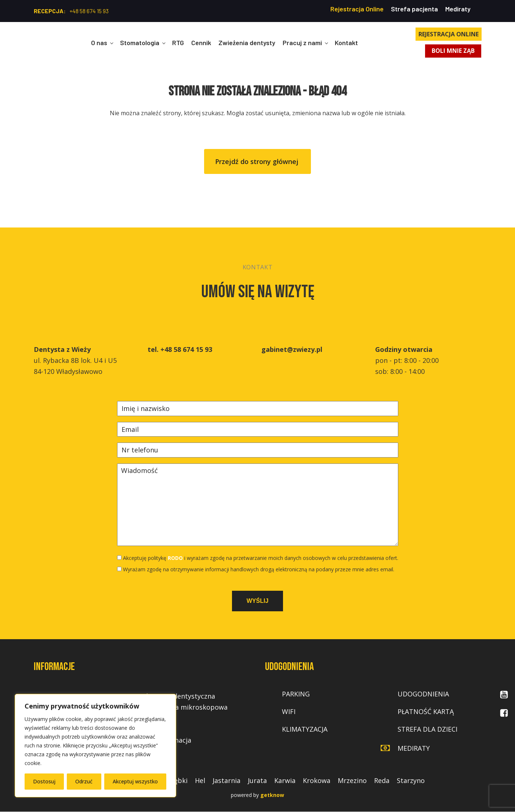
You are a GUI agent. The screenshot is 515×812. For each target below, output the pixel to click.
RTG (178, 43)
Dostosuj (44, 781)
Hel (200, 781)
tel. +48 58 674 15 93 (180, 349)
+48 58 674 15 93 (89, 11)
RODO (175, 558)
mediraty (414, 748)
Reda (382, 781)
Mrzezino (352, 781)
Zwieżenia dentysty (247, 43)
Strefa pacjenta (414, 9)
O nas (99, 43)
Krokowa (317, 781)
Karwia (285, 781)
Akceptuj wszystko (135, 781)
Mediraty (458, 9)
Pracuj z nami (302, 43)
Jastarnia (226, 781)
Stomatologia (140, 43)
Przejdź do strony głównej (258, 161)
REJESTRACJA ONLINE (449, 34)
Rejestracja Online (357, 9)
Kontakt (346, 43)
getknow (272, 795)
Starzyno (411, 781)
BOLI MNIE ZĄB (454, 51)
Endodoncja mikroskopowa (185, 707)
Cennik (201, 43)
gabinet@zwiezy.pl (292, 349)
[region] (95, 746)
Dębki (178, 781)
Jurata (257, 781)
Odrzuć (84, 781)
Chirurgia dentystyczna (179, 696)
